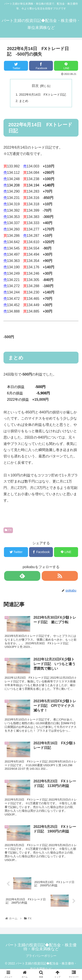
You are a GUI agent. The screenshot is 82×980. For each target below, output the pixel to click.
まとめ (24, 101)
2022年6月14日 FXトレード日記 (42, 95)
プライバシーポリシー (41, 956)
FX (8, 530)
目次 (35, 86)
